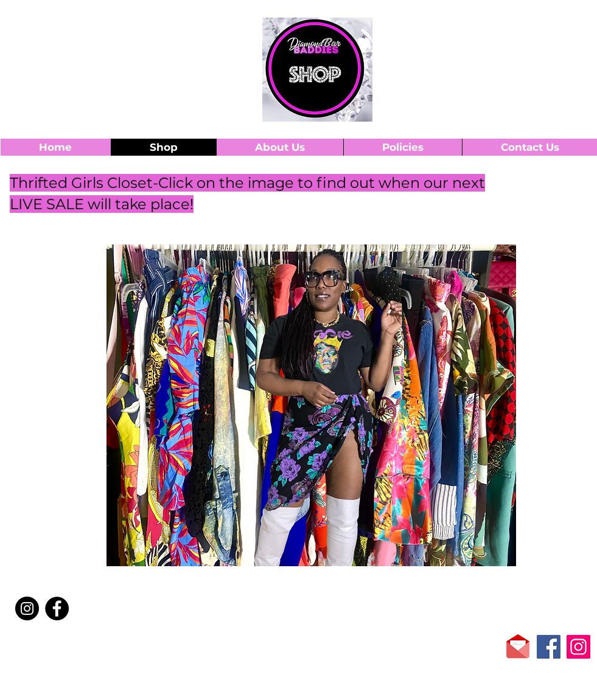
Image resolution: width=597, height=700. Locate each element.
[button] (554, 29)
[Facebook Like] (77, 647)
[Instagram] (27, 608)
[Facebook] (57, 608)
